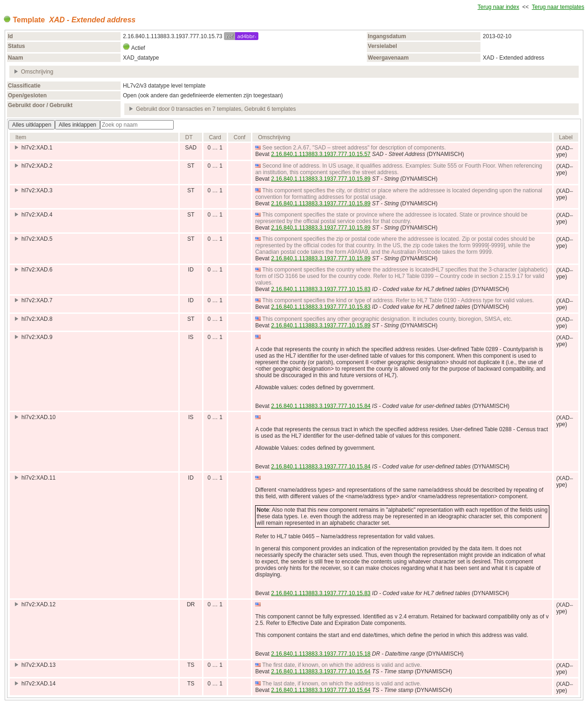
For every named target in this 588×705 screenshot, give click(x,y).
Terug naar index (498, 7)
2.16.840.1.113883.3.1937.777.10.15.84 (321, 406)
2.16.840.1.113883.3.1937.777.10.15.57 (321, 154)
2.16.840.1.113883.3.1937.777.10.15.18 (321, 654)
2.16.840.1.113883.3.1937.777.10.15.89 (321, 179)
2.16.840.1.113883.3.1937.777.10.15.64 (321, 671)
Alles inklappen (78, 125)
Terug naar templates (558, 7)
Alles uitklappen (32, 125)
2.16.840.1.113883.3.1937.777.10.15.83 (321, 289)
